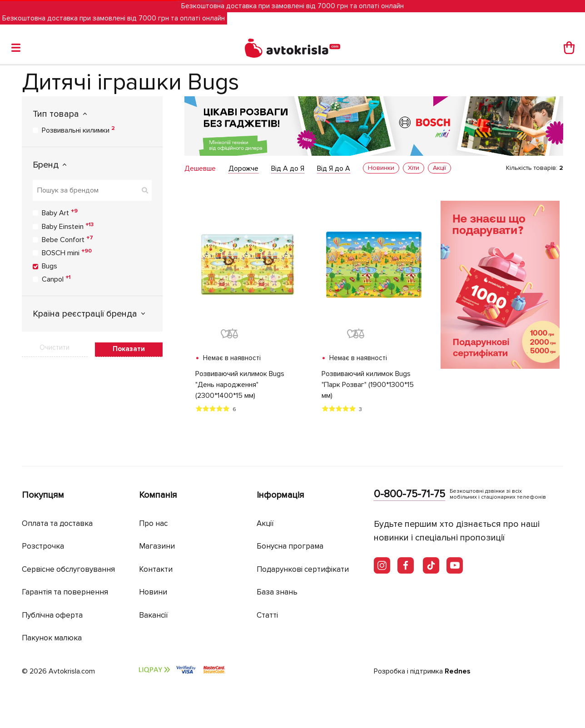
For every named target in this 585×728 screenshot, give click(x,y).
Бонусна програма (290, 546)
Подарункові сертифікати (303, 569)
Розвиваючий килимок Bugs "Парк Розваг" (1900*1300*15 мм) (368, 385)
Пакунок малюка (52, 638)
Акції (265, 523)
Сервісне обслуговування (68, 569)
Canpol (56, 279)
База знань (277, 592)
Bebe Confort (67, 239)
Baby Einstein (68, 226)
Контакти (156, 569)
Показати (129, 349)
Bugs (50, 266)
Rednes (458, 671)
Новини (153, 592)
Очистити (55, 347)
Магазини (157, 546)
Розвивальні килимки (78, 130)
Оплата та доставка (57, 523)
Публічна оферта (52, 615)
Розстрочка (43, 546)
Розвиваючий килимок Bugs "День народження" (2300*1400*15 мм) (240, 385)
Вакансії (154, 615)
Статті (267, 615)
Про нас (153, 523)
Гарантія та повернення (65, 592)
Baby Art (60, 213)
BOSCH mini (67, 253)
